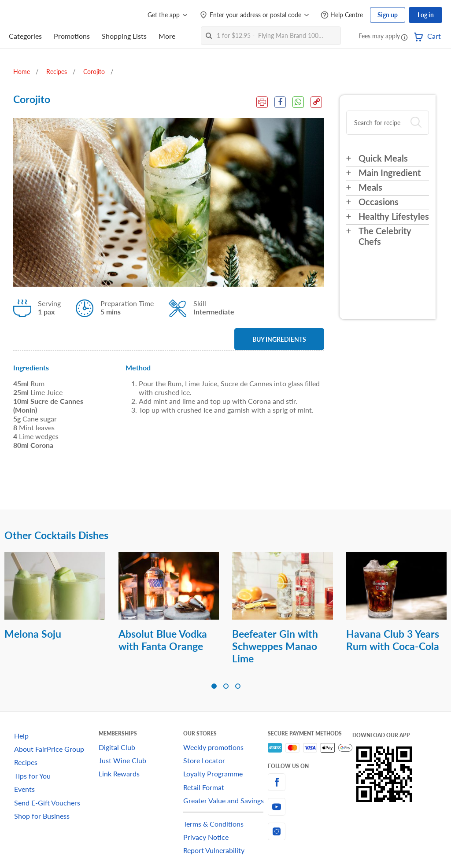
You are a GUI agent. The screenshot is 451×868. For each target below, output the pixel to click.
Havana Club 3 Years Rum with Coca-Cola (393, 640)
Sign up (388, 15)
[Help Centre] (342, 15)
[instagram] (310, 831)
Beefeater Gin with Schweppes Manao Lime (275, 646)
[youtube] (310, 807)
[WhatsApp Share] (298, 102)
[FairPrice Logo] (34, 15)
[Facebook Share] (280, 102)
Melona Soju (33, 634)
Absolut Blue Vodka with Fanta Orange (163, 640)
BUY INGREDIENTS (279, 339)
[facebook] (310, 782)
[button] (404, 37)
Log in (426, 15)
